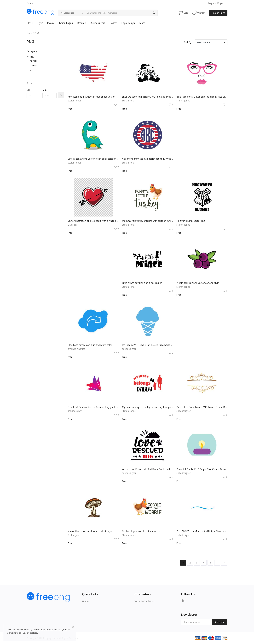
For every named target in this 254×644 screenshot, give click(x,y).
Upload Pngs (218, 13)
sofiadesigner (129, 349)
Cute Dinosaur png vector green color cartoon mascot (93, 159)
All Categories (67, 13)
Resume (82, 23)
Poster (113, 23)
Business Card (98, 23)
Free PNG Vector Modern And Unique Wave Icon (202, 531)
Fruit (32, 70)
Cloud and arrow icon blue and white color (90, 345)
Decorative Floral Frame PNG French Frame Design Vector (202, 407)
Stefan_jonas (75, 101)
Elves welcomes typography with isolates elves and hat (147, 97)
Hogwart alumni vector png (191, 221)
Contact (31, 3)
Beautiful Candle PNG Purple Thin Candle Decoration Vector (202, 469)
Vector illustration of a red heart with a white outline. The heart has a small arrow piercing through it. (93, 221)
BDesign (72, 225)
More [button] (142, 23)
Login (211, 3)
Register (222, 3)
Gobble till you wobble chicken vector (141, 531)
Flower (33, 66)
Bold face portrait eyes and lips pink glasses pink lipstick (202, 97)
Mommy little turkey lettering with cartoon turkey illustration (147, 221)
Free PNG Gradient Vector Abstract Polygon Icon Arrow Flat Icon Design (93, 407)
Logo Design (128, 23)
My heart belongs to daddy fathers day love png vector (147, 407)
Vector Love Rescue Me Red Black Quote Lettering (147, 469)
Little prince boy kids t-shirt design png (142, 283)
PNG (31, 23)
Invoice (51, 23)
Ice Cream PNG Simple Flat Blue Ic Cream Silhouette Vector (147, 345)
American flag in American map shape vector (91, 97)
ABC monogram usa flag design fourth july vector (147, 159)
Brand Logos (66, 23)
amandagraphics (76, 349)
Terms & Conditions (144, 601)
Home (29, 33)
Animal (33, 61)
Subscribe (219, 622)
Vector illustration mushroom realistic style (90, 531)
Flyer (40, 23)
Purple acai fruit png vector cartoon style (198, 283)
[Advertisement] (201, 140)
